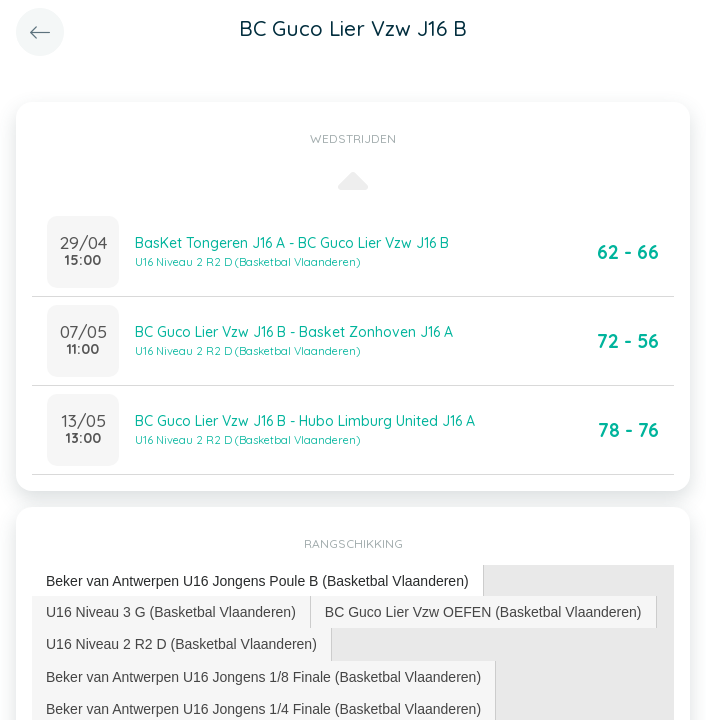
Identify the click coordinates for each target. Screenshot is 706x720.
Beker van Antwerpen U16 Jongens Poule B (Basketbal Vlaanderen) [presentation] (257, 581)
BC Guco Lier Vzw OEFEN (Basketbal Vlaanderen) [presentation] (483, 612)
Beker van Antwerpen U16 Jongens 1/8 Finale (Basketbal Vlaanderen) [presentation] (263, 677)
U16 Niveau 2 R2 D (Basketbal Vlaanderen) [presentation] (181, 644)
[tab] (258, 581)
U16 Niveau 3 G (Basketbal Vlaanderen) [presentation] (171, 612)
